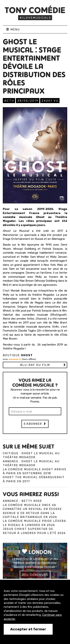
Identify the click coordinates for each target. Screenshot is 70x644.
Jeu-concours (35, 575)
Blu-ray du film (35, 365)
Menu (13, 30)
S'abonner (35, 424)
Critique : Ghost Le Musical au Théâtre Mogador (31, 455)
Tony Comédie (35, 10)
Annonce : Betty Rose (22, 501)
